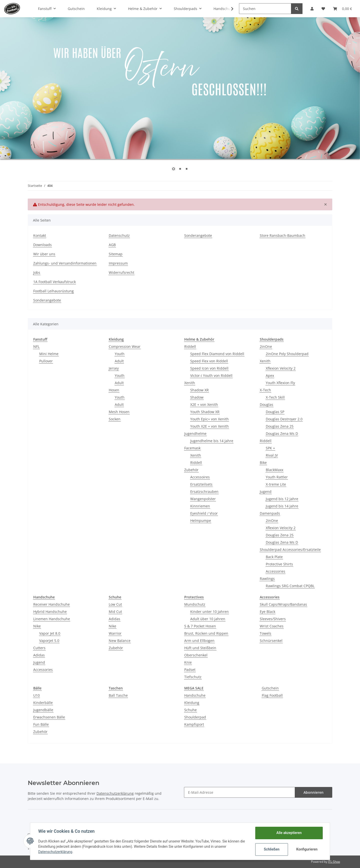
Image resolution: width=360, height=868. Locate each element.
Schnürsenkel (271, 641)
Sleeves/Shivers (273, 619)
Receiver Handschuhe (51, 604)
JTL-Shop (334, 862)
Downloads (42, 245)
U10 (36, 695)
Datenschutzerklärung (115, 793)
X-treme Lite (276, 484)
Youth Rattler (277, 477)
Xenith (190, 383)
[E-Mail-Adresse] (239, 792)
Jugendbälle (43, 710)
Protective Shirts (279, 564)
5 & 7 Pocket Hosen (200, 626)
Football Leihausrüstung (53, 291)
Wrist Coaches (272, 626)
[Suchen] (265, 9)
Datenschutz (119, 235)
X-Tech (265, 390)
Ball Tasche (118, 695)
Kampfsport (194, 724)
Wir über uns (44, 254)
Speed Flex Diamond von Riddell (217, 354)
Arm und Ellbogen (199, 641)
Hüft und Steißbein (200, 648)
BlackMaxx (274, 470)
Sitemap (116, 254)
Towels (265, 633)
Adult (119, 361)
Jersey (114, 368)
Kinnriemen (200, 506)
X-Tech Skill (275, 397)
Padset (190, 670)
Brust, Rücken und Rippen (206, 633)
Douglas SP (275, 412)
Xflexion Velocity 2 (281, 368)
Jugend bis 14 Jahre (282, 506)
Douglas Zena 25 (280, 426)
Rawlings (267, 579)
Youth (120, 354)
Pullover (46, 361)
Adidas (39, 655)
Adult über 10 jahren (208, 619)
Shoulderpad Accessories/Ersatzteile (290, 550)
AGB (112, 245)
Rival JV (272, 455)
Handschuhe (195, 695)
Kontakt (40, 235)
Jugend (266, 492)
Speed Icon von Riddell (209, 368)
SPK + (270, 448)
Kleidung (192, 703)
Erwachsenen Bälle (49, 717)
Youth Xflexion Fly (280, 383)
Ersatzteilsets (201, 484)
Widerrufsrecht (121, 272)
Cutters (39, 648)
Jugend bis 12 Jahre (282, 499)
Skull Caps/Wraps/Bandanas (283, 604)
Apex (270, 375)
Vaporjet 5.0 (49, 641)
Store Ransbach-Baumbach (282, 235)
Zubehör (191, 470)
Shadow (197, 397)
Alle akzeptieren (289, 833)
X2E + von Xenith (204, 404)
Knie (188, 662)
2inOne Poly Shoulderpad (287, 354)
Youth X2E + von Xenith (209, 426)
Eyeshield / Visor (204, 513)
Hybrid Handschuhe (50, 612)
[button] (312, 9)
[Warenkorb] (342, 9)
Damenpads (270, 513)
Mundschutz (195, 604)
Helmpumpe (201, 521)
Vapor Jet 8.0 (50, 633)
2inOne (266, 346)
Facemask (192, 448)
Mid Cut (115, 612)
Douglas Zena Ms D (282, 433)
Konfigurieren (307, 849)
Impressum (118, 263)
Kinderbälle (43, 703)
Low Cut (115, 604)
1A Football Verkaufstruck (54, 282)
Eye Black (267, 612)
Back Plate (274, 557)
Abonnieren (313, 792)
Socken (115, 419)
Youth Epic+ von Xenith (209, 419)
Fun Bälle (41, 724)
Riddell (190, 346)
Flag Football (272, 695)
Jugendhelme (195, 433)
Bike (263, 463)
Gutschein (270, 688)
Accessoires (200, 477)
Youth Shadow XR (205, 412)
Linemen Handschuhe (52, 619)
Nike (37, 626)
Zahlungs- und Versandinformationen (65, 263)
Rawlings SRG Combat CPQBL (290, 586)
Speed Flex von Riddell (209, 361)
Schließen (272, 849)
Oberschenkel (196, 655)
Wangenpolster (203, 499)
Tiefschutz (193, 677)
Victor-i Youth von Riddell (211, 375)
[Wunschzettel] (323, 9)
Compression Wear (125, 346)
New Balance (120, 641)
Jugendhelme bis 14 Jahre (212, 441)
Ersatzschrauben (204, 492)
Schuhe (190, 710)
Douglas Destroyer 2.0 (284, 419)
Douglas (266, 404)
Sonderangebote (198, 235)
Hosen (114, 390)
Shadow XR (199, 390)
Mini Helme (49, 354)
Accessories (275, 571)
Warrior (115, 633)
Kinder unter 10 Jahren (209, 612)
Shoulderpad (195, 717)
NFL (36, 346)
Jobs (37, 272)
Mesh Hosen (119, 412)
